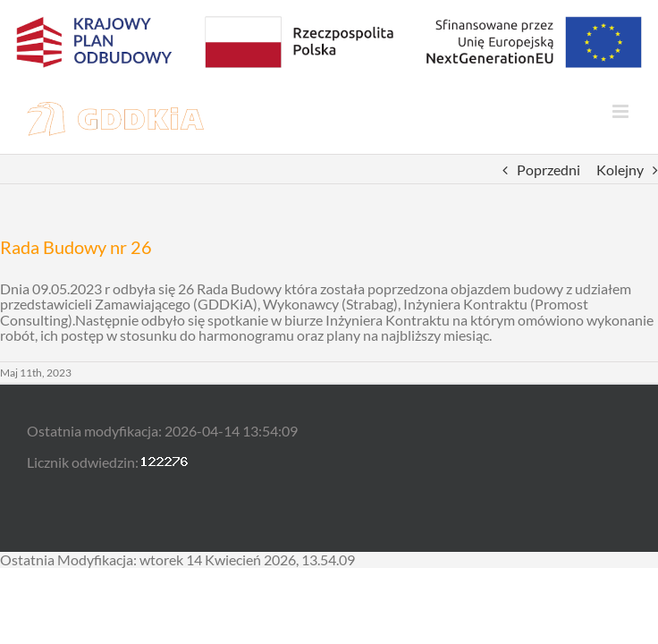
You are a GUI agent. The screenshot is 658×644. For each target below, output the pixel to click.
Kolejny (620, 169)
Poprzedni (548, 169)
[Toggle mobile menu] (622, 111)
